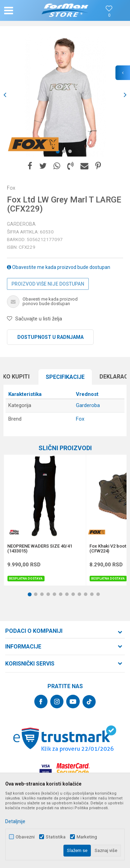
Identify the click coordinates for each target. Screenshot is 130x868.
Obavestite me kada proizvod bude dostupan (59, 267)
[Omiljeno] (109, 15)
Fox (80, 419)
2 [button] (65, 153)
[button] (23, 10)
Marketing (87, 837)
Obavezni (25, 837)
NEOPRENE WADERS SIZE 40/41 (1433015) (40, 549)
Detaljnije (15, 821)
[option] (65, 95)
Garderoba (21, 224)
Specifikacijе (65, 377)
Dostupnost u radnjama (50, 337)
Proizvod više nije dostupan (48, 284)
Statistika (56, 837)
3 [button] (71, 153)
